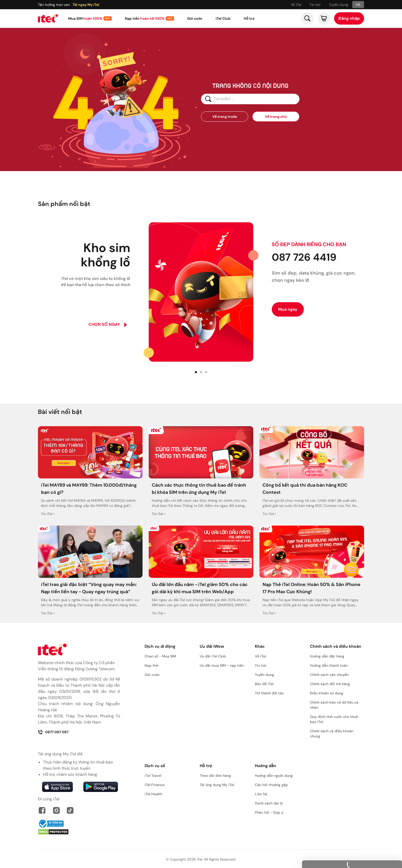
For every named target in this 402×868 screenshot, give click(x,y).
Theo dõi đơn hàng (215, 776)
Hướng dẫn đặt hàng (327, 656)
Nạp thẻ (151, 665)
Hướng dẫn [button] (265, 766)
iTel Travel (153, 776)
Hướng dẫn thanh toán (329, 665)
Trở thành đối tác (269, 693)
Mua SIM (85, 18)
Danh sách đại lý (269, 803)
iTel (200, 859)
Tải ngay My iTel (86, 5)
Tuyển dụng (339, 5)
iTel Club (223, 18)
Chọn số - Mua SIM (160, 656)
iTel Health (153, 794)
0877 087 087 (53, 732)
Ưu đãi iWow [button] (212, 646)
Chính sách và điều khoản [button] (336, 646)
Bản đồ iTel (264, 684)
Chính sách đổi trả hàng (330, 684)
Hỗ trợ (249, 18)
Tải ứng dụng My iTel (217, 785)
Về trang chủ (276, 117)
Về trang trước (225, 117)
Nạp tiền (145, 18)
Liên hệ (261, 794)
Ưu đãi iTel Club (213, 656)
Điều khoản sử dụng (327, 693)
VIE (358, 5)
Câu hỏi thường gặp (271, 785)
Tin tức (315, 5)
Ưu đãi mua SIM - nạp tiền (222, 665)
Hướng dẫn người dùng (274, 776)
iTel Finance (155, 785)
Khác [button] (260, 646)
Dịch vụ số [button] (155, 766)
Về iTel (296, 5)
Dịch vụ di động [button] (160, 646)
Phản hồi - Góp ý (269, 812)
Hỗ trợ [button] (206, 766)
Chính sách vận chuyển (329, 675)
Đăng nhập (349, 18)
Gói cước (195, 18)
